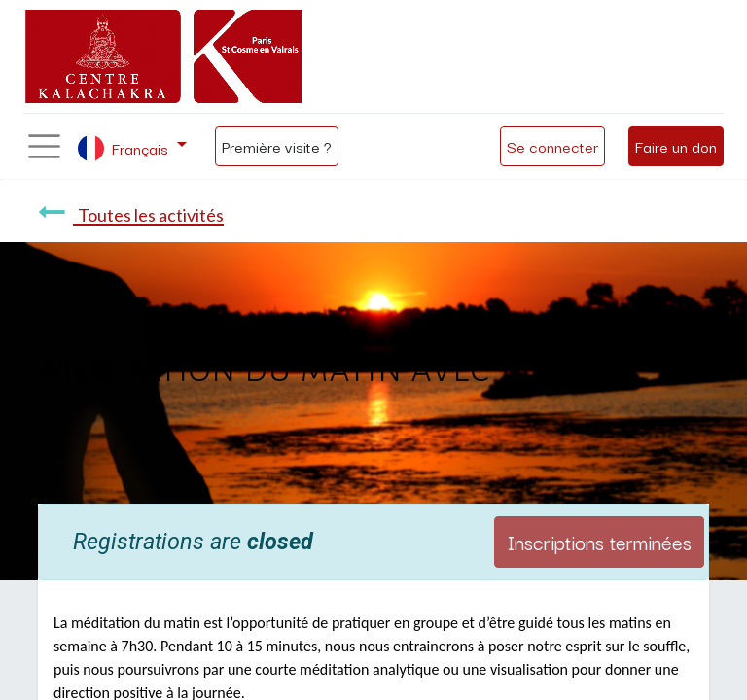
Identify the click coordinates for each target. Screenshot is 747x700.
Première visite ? (277, 146)
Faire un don (676, 146)
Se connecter (552, 146)
